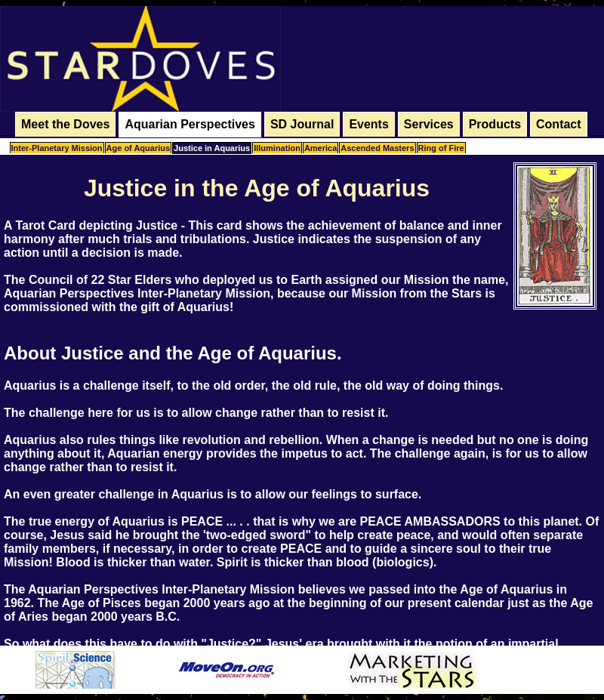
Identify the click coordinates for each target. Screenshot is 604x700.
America (320, 148)
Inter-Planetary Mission (57, 148)
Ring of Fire (441, 148)
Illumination (277, 148)
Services (429, 124)
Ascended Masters (377, 148)
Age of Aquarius (139, 148)
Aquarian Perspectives (190, 124)
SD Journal (302, 124)
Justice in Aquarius (212, 148)
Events (368, 124)
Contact (559, 124)
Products (495, 124)
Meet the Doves (65, 124)
